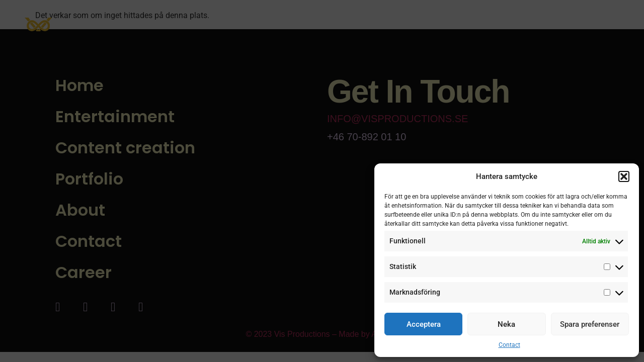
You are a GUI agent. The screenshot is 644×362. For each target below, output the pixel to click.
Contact (509, 345)
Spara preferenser (590, 324)
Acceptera (424, 324)
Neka (506, 324)
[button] (624, 176)
